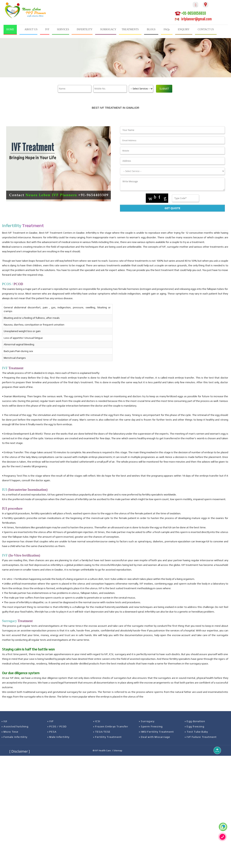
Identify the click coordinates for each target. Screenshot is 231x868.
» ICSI (97, 721)
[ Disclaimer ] (20, 751)
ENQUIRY (184, 29)
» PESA (52, 732)
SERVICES (63, 29)
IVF (47, 29)
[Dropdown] (172, 171)
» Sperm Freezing (151, 726)
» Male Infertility (58, 737)
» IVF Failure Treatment (201, 737)
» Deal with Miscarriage (155, 737)
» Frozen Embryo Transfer (111, 726)
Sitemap (118, 751)
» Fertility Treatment (107, 737)
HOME (10, 29)
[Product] (141, 89)
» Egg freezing (194, 726)
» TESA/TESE (102, 732)
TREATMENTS (130, 29)
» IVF (50, 721)
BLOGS (151, 29)
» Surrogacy (147, 721)
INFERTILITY (85, 29)
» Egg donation (195, 721)
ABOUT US (31, 29)
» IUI (4, 721)
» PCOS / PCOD (57, 726)
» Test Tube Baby (196, 732)
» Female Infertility (14, 737)
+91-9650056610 (190, 13)
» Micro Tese (10, 732)
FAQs (167, 29)
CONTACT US (206, 29)
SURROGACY (108, 29)
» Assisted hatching (15, 726)
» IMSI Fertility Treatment (156, 732)
